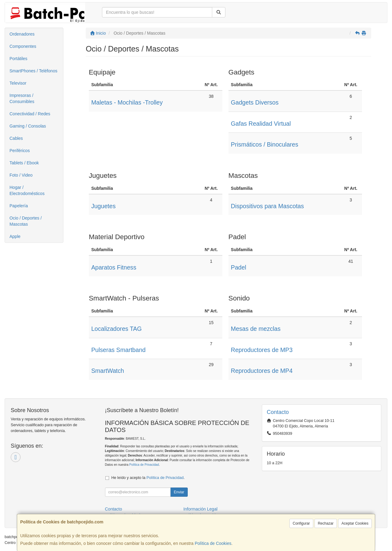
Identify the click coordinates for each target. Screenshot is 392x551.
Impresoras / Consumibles (22, 98)
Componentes (23, 46)
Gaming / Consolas (28, 126)
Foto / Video (21, 175)
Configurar (301, 523)
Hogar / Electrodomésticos (27, 190)
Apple (15, 236)
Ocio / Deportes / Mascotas (26, 221)
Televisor (18, 83)
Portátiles (18, 59)
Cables (16, 138)
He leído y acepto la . (148, 478)
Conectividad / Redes (30, 114)
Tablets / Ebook (24, 163)
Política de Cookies (213, 543)
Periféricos (20, 151)
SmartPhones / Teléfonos (33, 71)
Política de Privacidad (144, 465)
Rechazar (326, 523)
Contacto (114, 509)
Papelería (19, 206)
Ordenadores (22, 34)
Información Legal (200, 509)
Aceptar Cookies (355, 523)
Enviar (179, 492)
